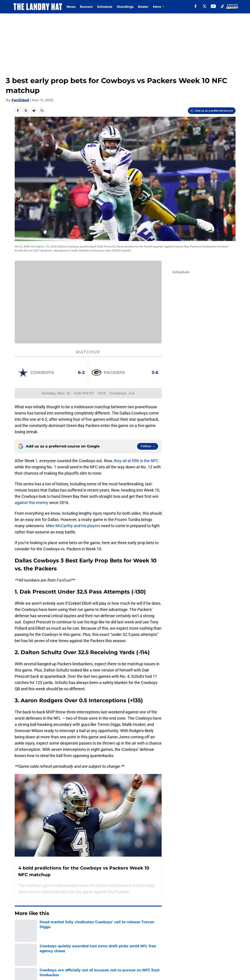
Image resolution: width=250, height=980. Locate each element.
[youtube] (215, 6)
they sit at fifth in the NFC (136, 461)
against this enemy (32, 503)
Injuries (159, 7)
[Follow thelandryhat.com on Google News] (148, 446)
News (71, 7)
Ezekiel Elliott (75, 940)
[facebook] (197, 6)
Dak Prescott (25, 940)
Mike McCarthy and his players (73, 526)
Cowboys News (50, 940)
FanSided (20, 100)
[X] (206, 6)
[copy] (42, 110)
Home (20, 960)
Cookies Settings (88, 305)
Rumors (86, 7)
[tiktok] (224, 6)
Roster (143, 7)
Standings (125, 7)
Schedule (105, 7)
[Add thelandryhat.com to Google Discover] (212, 111)
